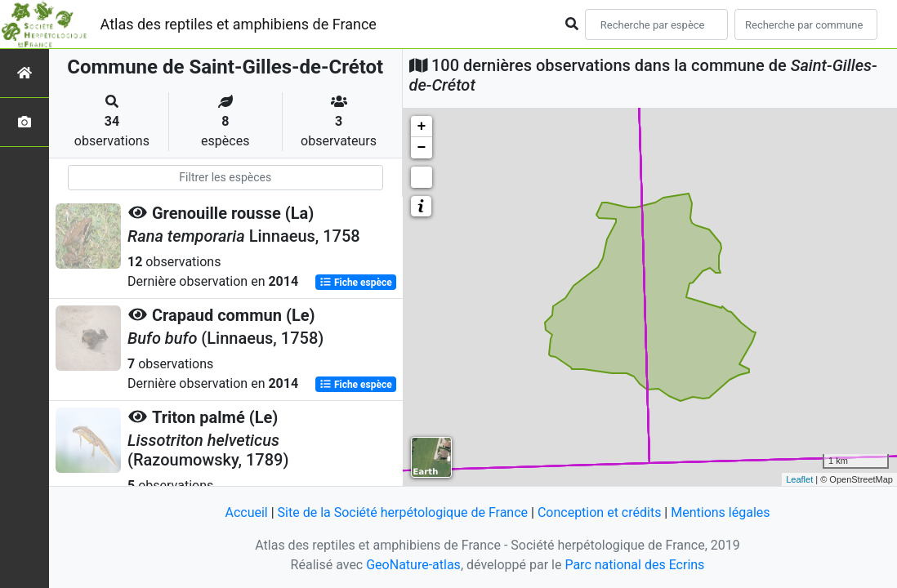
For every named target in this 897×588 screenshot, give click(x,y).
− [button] (422, 148)
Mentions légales (720, 512)
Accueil (246, 512)
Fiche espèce (356, 283)
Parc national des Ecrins (634, 565)
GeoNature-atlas (413, 565)
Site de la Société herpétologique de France (403, 512)
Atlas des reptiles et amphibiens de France (239, 24)
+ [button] (422, 127)
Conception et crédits (600, 512)
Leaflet (799, 479)
